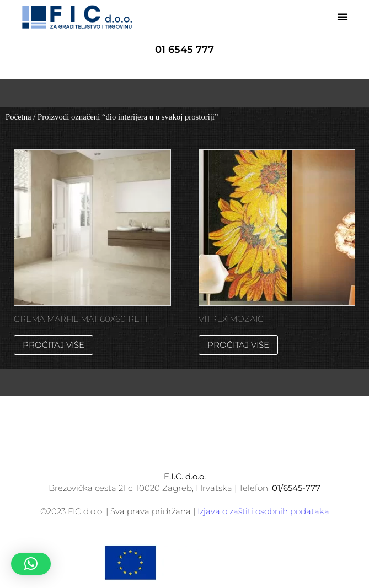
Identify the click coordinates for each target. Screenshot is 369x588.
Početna (18, 117)
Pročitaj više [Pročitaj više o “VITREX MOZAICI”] (238, 345)
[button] (343, 17)
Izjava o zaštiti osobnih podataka (263, 511)
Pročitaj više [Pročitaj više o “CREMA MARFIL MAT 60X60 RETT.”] (54, 345)
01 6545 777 (184, 50)
